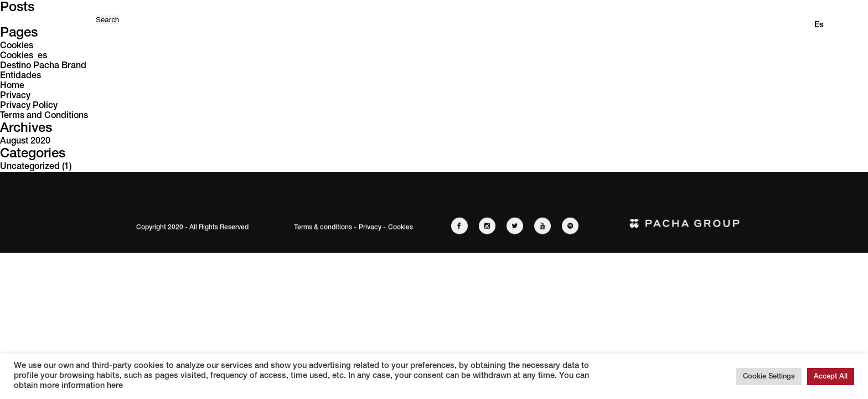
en (796, 25)
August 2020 (25, 141)
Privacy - (372, 228)
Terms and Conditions (44, 116)
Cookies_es (24, 56)
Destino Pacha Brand (43, 66)
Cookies (17, 46)
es (819, 25)
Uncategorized (30, 167)
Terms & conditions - (325, 228)
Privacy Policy (29, 106)
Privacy (15, 96)
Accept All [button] (831, 377)
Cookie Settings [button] (769, 377)
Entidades (20, 76)
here (114, 386)
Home (12, 86)
